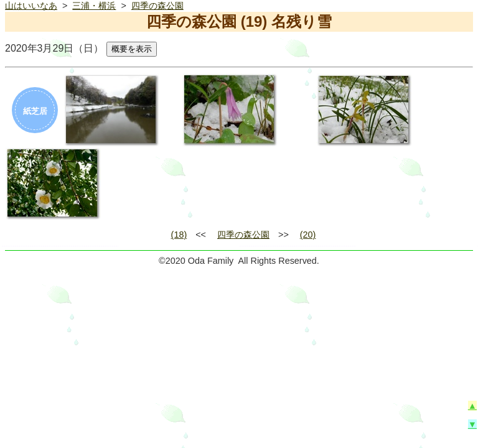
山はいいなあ (31, 6)
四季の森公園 (157, 6)
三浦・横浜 (94, 6)
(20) (308, 235)
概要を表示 (132, 49)
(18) (179, 235)
